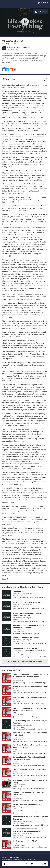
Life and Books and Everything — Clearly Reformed (19, 860)
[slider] (16, 864)
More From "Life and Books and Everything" (25, 662)
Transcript (41, 12)
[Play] (5, 864)
